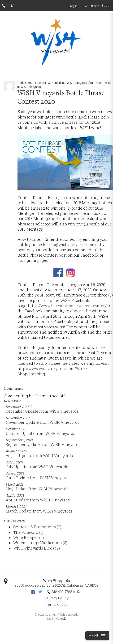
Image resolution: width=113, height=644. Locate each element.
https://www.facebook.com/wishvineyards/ (67, 306)
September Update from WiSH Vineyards (43, 444)
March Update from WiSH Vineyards (39, 511)
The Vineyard (28, 532)
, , (57, 585)
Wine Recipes (28, 537)
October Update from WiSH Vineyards (40, 433)
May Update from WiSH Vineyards (37, 489)
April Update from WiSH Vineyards (38, 500)
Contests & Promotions (37, 527)
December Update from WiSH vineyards (42, 411)
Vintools (61, 619)
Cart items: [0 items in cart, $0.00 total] (97, 6)
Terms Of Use (57, 604)
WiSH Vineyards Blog (37, 548)
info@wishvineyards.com (71, 244)
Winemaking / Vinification (40, 543)
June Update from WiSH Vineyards (38, 478)
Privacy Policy (57, 598)
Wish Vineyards (56, 581)
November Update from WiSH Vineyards (43, 422)
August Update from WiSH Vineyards (39, 455)
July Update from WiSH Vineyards (37, 467)
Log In (74, 6)
